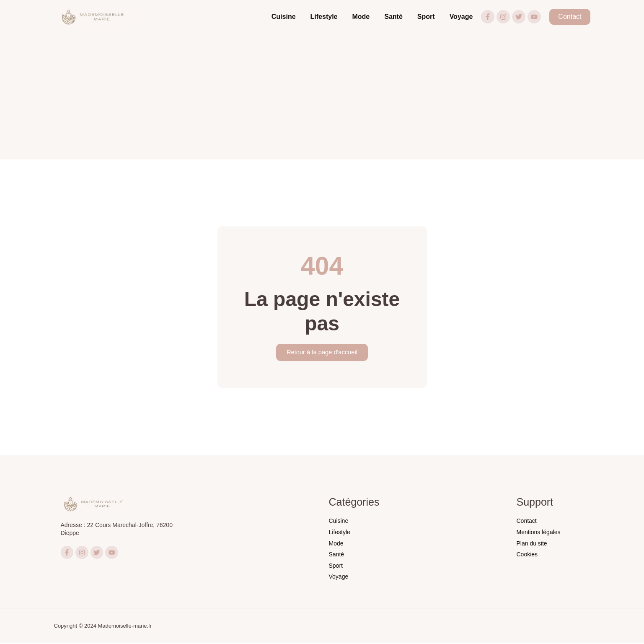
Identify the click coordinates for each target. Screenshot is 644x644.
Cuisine (284, 17)
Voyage (461, 17)
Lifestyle (324, 17)
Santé (393, 17)
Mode (361, 17)
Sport (426, 17)
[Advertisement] (322, 96)
